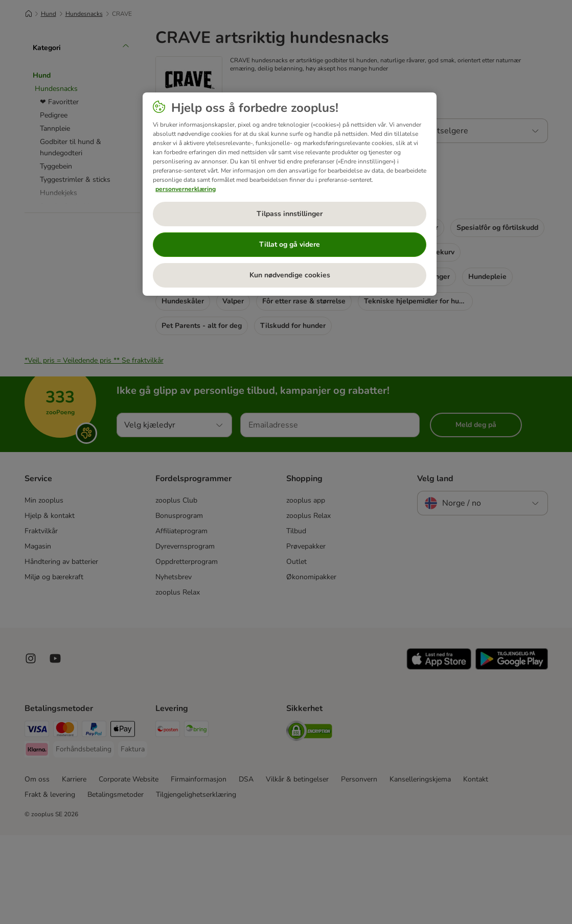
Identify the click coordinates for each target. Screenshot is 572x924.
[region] (290, 194)
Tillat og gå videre (290, 244)
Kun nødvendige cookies (290, 275)
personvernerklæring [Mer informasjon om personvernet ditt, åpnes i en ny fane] (186, 189)
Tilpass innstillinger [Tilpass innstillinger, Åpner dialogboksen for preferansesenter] (290, 214)
